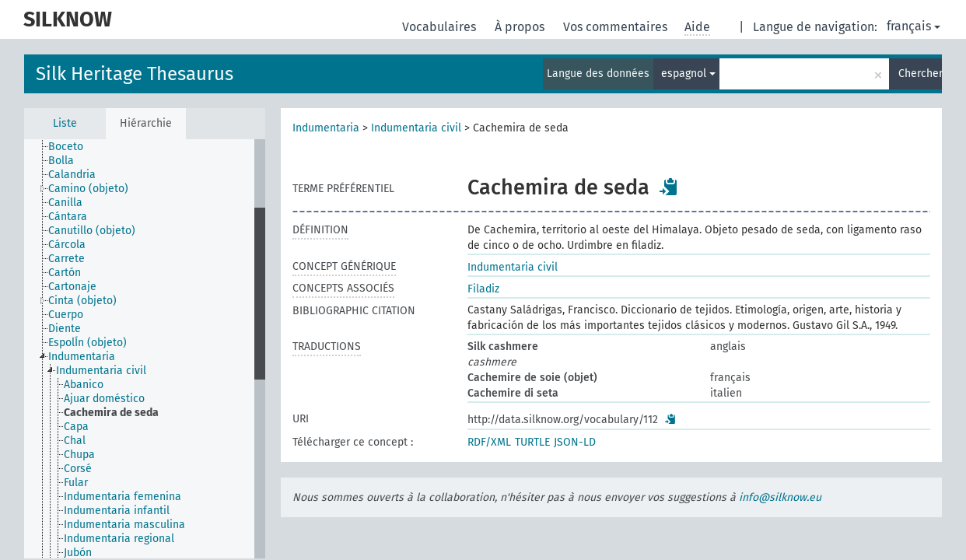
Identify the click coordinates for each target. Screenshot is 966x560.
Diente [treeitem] (65, 329)
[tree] (145, 349)
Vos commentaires (617, 27)
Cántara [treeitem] (68, 217)
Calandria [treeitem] (72, 175)
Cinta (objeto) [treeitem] (82, 301)
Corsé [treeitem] (78, 469)
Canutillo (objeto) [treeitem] (92, 231)
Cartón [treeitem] (65, 273)
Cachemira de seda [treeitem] (111, 413)
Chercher (920, 73)
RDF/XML (489, 442)
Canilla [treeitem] (65, 203)
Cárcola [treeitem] (67, 245)
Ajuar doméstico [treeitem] (104, 399)
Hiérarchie (146, 123)
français (913, 26)
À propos (521, 27)
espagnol (688, 73)
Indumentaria (326, 128)
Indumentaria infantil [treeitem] (117, 511)
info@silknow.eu (780, 497)
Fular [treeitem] (76, 483)
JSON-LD (575, 442)
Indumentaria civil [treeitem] (101, 371)
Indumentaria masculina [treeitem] (124, 525)
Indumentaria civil (416, 128)
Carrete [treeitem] (66, 259)
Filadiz (483, 289)
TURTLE (532, 442)
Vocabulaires (441, 27)
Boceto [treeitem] (66, 147)
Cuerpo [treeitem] (66, 315)
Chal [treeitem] (75, 441)
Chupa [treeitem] (79, 455)
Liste (65, 123)
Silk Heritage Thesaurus (135, 74)
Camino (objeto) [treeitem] (88, 189)
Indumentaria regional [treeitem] (119, 539)
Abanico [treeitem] (84, 385)
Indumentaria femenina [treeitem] (122, 497)
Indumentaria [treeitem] (82, 357)
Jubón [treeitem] (78, 553)
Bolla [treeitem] (61, 161)
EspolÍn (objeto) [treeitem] (87, 343)
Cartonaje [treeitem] (72, 287)
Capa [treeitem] (76, 427)
